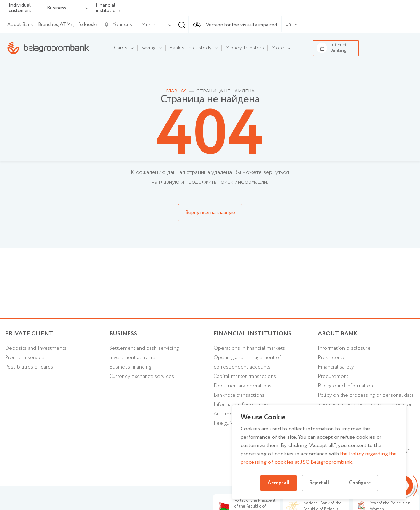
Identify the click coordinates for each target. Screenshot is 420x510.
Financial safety (336, 367)
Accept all (278, 483)
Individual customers (20, 8)
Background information (345, 386)
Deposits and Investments (36, 348)
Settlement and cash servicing (144, 348)
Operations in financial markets (249, 348)
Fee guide (225, 423)
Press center (333, 358)
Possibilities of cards (29, 367)
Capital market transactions (245, 377)
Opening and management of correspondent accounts (247, 362)
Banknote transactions (239, 395)
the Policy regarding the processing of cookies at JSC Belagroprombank (319, 458)
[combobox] (147, 25)
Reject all (319, 483)
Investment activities (134, 358)
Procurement (333, 377)
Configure (360, 483)
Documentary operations (243, 386)
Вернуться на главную (210, 213)
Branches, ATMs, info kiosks (68, 25)
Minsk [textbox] (148, 25)
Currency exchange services (142, 377)
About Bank (20, 25)
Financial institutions (108, 8)
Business (68, 8)
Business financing (130, 367)
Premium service (25, 358)
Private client (29, 334)
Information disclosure (344, 348)
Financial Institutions (252, 334)
